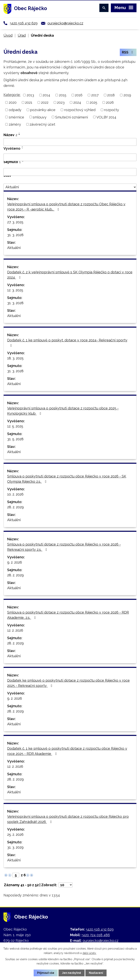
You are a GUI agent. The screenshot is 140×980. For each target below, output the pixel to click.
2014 (46, 95)
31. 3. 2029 (15, 847)
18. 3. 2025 (15, 358)
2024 (77, 102)
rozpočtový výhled (80, 110)
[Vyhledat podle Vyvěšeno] (70, 157)
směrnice (16, 117)
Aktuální (14, 248)
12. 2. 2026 (15, 630)
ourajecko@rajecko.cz (65, 23)
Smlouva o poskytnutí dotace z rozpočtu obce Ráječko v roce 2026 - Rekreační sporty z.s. (64, 547)
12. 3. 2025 (15, 290)
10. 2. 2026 (15, 494)
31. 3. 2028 (15, 235)
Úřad (22, 35)
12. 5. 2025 (15, 426)
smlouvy (40, 117)
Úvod (8, 35)
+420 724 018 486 (96, 935)
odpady (15, 110)
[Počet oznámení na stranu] (66, 885)
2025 (93, 102)
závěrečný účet (42, 124)
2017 (95, 95)
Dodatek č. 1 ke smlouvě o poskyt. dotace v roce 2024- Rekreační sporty (67, 343)
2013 (30, 95)
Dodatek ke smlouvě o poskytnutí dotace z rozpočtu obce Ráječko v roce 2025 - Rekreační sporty (68, 683)
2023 (61, 102)
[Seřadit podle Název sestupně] (19, 135)
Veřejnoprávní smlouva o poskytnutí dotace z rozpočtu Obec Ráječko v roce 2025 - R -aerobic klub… (66, 207)
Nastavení (96, 973)
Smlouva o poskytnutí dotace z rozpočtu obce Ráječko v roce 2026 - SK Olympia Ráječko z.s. (67, 479)
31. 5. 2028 (15, 439)
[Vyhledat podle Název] (70, 142)
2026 (110, 102)
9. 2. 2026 (15, 562)
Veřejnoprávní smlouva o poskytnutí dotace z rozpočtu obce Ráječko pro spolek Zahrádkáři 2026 (68, 819)
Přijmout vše (46, 973)
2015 (63, 95)
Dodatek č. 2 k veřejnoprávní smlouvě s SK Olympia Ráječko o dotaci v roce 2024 (70, 275)
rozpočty (112, 110)
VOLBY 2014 (106, 117)
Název (10, 135)
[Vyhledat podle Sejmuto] (70, 172)
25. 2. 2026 (15, 835)
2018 (111, 95)
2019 (127, 95)
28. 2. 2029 (15, 507)
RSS (128, 52)
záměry (15, 124)
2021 (29, 102)
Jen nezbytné (72, 973)
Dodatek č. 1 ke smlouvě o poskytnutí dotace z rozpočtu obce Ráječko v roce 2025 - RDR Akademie (67, 751)
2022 (45, 102)
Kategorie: (12, 95)
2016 (79, 95)
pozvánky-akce (43, 110)
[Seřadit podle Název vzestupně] (19, 133)
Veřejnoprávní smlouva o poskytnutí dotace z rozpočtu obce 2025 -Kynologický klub (63, 411)
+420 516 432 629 (24, 23)
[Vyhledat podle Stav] (70, 187)
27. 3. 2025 (15, 222)
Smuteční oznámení (72, 117)
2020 (13, 102)
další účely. (89, 953)
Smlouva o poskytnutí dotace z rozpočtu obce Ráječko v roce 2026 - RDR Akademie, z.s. (68, 615)
